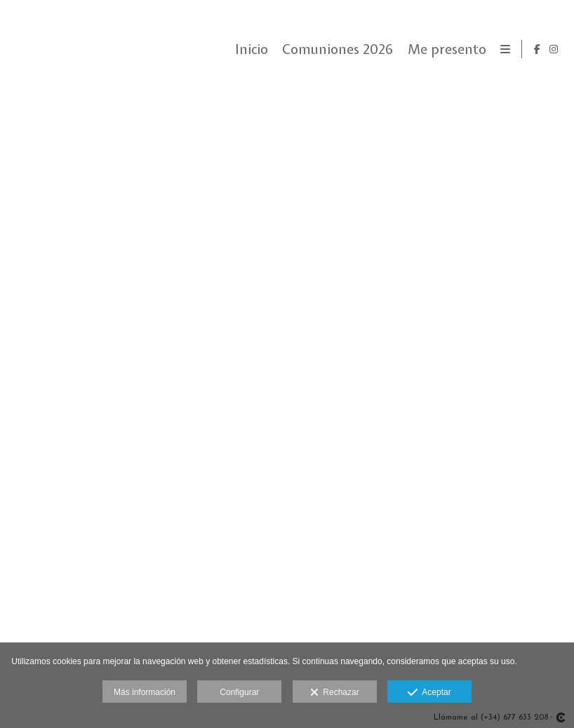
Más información (145, 692)
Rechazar (335, 693)
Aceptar (429, 693)
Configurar (239, 692)
